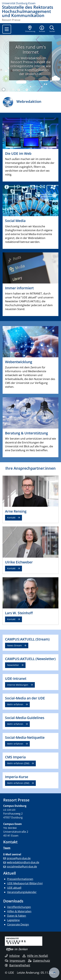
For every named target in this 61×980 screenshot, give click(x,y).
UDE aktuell (14, 888)
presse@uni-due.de (19, 858)
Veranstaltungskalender (22, 892)
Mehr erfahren (15, 704)
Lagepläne (13, 920)
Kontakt (11, 518)
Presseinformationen (20, 879)
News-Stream (14, 645)
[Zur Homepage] (30, 3)
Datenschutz (39, 961)
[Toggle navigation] (7, 29)
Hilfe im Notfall (35, 956)
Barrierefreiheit (17, 965)
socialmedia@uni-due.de (22, 867)
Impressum (15, 961)
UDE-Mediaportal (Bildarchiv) (25, 883)
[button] (42, 29)
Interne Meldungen (18, 685)
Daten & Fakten (17, 916)
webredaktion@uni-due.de (23, 862)
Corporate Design (18, 924)
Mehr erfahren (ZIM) (18, 763)
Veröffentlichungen (19, 907)
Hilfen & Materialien (19, 911)
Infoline (12, 956)
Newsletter (13, 665)
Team (7, 848)
